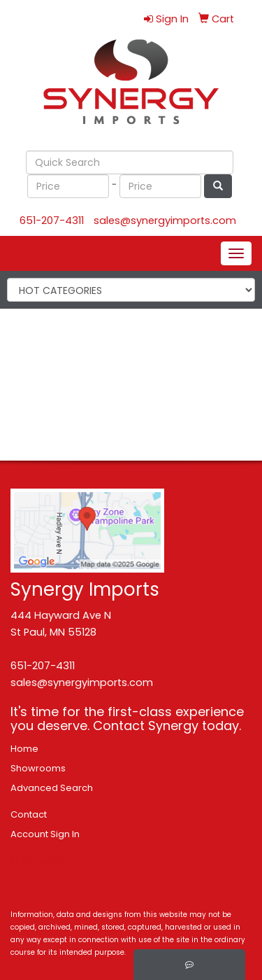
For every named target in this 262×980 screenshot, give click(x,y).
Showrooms (38, 768)
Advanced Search (52, 788)
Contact (29, 814)
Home (24, 749)
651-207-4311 (52, 220)
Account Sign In (45, 834)
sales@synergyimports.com (165, 220)
